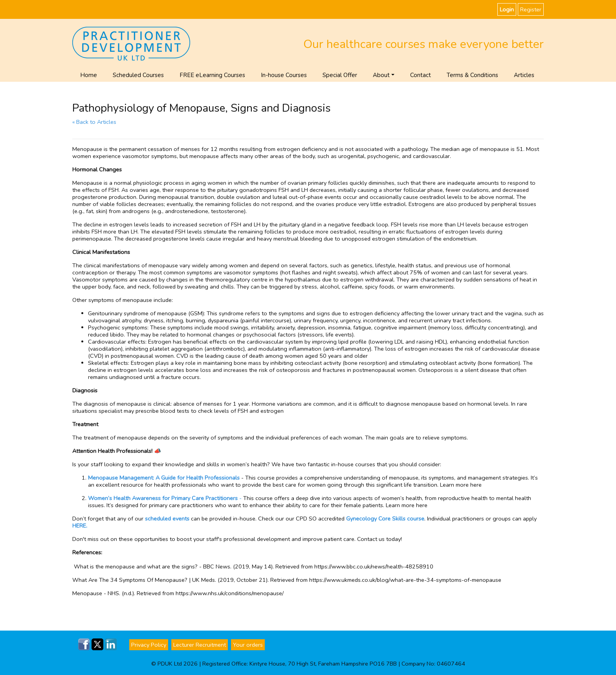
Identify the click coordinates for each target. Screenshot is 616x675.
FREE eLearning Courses (212, 75)
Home (89, 75)
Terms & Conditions (472, 75)
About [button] (381, 75)
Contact (421, 75)
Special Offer (340, 75)
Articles (524, 75)
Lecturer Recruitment (200, 645)
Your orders (248, 645)
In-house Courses (284, 75)
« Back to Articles (94, 122)
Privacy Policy (149, 645)
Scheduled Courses (138, 75)
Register (531, 9)
